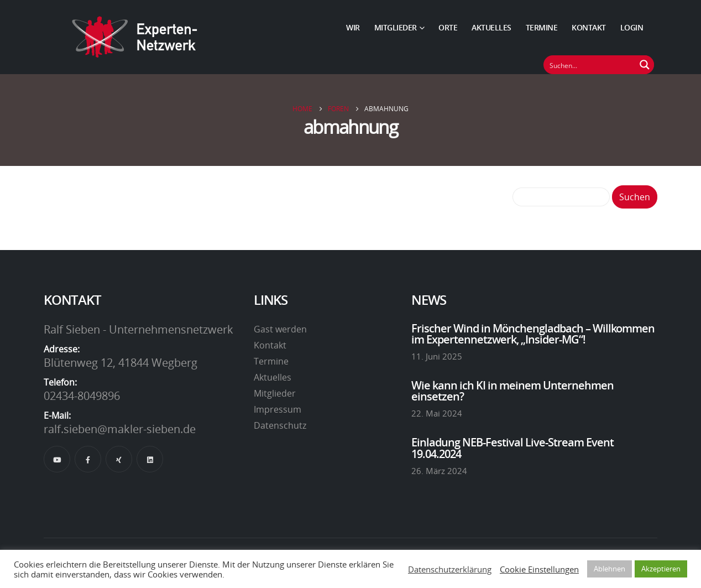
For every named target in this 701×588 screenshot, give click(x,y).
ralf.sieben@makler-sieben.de (120, 429)
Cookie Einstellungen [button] (539, 569)
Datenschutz (280, 425)
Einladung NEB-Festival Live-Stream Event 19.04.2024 (512, 447)
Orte (448, 27)
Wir (353, 27)
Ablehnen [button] (610, 569)
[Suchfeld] (590, 65)
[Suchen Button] (645, 65)
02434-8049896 (82, 396)
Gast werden (280, 329)
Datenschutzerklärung (450, 569)
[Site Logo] (135, 37)
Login (632, 27)
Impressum (278, 409)
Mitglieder (396, 27)
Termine (542, 27)
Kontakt (589, 27)
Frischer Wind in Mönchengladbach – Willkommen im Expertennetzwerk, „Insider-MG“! (533, 334)
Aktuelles (491, 27)
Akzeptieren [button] (661, 569)
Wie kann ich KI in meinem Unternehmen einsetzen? (512, 391)
